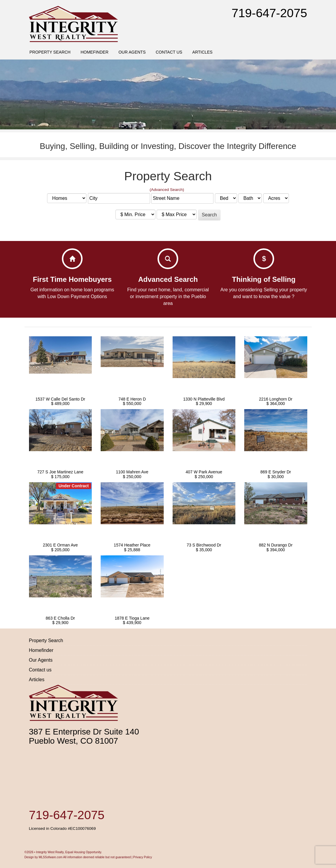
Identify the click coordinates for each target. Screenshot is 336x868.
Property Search (50, 52)
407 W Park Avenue (204, 472)
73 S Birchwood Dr (204, 545)
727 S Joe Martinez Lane (60, 472)
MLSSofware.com (51, 857)
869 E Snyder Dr (276, 472)
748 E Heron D (132, 399)
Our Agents (132, 52)
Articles (202, 52)
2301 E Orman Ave (60, 545)
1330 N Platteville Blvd (204, 399)
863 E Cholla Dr (60, 618)
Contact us (169, 52)
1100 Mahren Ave (132, 472)
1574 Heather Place (132, 545)
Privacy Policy (143, 857)
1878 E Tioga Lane (132, 618)
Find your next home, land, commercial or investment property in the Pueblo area (168, 296)
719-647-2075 (269, 13)
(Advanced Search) (167, 190)
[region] (168, 94)
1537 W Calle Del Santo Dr (60, 399)
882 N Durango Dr (276, 545)
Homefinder (94, 52)
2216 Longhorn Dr (276, 399)
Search (209, 215)
